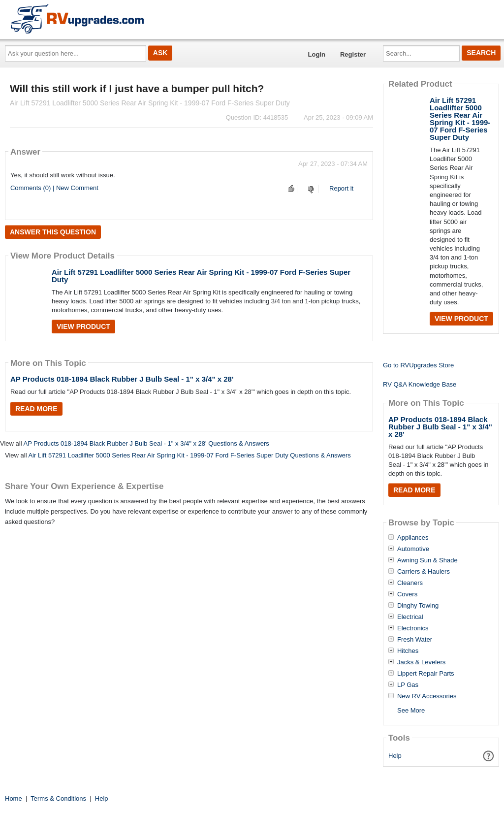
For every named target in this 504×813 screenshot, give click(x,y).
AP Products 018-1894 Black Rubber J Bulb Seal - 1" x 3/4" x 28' (122, 379)
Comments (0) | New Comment (54, 188)
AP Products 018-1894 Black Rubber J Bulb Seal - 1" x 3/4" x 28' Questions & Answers (146, 443)
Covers (407, 594)
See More (411, 710)
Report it (341, 188)
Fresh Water (415, 640)
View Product (83, 326)
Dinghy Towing (418, 606)
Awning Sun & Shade (427, 560)
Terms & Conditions (58, 798)
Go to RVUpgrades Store (418, 365)
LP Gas (408, 685)
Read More (36, 409)
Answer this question (53, 232)
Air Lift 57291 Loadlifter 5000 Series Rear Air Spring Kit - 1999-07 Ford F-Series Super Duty (201, 276)
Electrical (410, 617)
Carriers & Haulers (424, 572)
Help (395, 756)
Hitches (408, 651)
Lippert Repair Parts (426, 674)
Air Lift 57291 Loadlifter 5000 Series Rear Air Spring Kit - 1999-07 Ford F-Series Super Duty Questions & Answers (189, 455)
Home (14, 798)
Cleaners (410, 583)
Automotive (413, 549)
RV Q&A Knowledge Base (420, 384)
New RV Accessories (427, 696)
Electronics (413, 628)
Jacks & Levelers (421, 662)
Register (353, 54)
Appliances (413, 538)
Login (317, 54)
